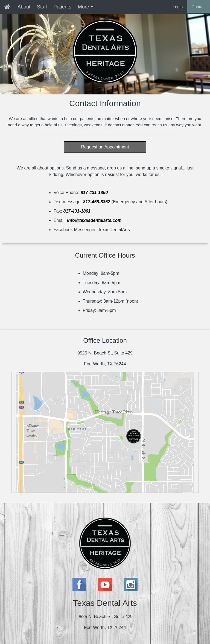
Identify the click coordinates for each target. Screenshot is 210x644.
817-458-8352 (97, 202)
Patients (62, 7)
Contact (199, 7)
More (86, 7)
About (24, 7)
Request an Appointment (105, 147)
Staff (42, 7)
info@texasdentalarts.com (94, 220)
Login (178, 7)
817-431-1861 (77, 211)
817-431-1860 (94, 193)
